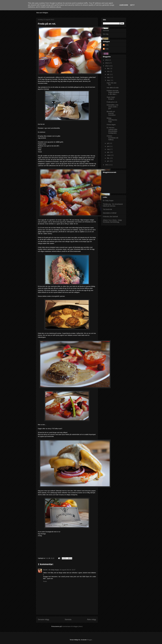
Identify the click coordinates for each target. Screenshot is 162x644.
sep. (109, 77)
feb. (109, 158)
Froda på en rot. (112, 102)
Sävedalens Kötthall (110, 213)
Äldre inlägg (91, 620)
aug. (109, 80)
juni (108, 146)
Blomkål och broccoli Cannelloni (111, 113)
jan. (108, 161)
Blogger (90, 640)
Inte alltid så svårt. (113, 88)
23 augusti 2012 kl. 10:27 (67, 570)
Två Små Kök (107, 209)
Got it (132, 5)
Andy (107, 45)
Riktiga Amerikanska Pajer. (112, 120)
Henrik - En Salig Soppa (51, 570)
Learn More (124, 5)
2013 (107, 63)
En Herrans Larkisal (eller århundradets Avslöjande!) (112, 130)
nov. (109, 71)
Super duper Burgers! (111, 98)
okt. (108, 74)
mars (109, 155)
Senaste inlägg (44, 620)
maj (108, 149)
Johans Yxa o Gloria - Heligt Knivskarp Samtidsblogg (112, 221)
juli (108, 143)
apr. (109, 152)
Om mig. (106, 34)
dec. (109, 68)
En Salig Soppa (108, 201)
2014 (107, 60)
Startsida (68, 620)
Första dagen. (111, 125)
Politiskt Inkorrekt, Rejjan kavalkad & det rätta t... (113, 92)
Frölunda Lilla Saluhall (110, 217)
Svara (45, 581)
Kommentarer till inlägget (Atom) (72, 626)
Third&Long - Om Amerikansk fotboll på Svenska (113, 205)
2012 (107, 66)
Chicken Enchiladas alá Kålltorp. (112, 138)
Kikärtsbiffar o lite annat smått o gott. (112, 107)
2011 (107, 165)
